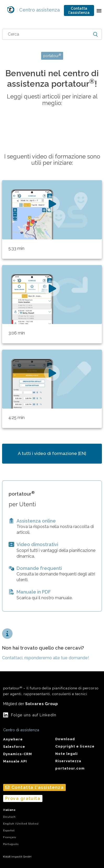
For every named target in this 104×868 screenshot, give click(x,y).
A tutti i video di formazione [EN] (52, 453)
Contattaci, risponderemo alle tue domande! (46, 658)
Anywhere (13, 739)
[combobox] (52, 34)
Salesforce (14, 747)
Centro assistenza (38, 10)
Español (9, 830)
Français (10, 837)
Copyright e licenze (75, 746)
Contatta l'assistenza (79, 10)
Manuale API (15, 761)
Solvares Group (42, 704)
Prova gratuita (23, 798)
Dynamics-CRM (18, 754)
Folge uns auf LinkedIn (34, 715)
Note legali (67, 754)
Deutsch (9, 817)
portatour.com (70, 768)
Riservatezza (68, 761)
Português (11, 844)
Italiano (9, 810)
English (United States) (21, 824)
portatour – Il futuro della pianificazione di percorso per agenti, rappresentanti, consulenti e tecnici (51, 691)
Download (65, 739)
